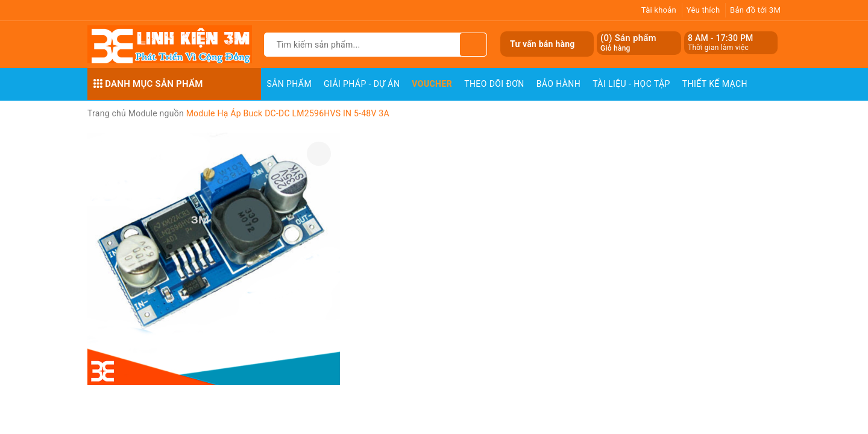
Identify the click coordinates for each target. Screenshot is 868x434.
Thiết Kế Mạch (715, 84)
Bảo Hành (558, 84)
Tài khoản (659, 10)
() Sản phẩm (628, 43)
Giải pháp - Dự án (362, 84)
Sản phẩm (290, 84)
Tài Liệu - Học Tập (631, 84)
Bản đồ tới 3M (755, 10)
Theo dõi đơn (494, 84)
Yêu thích (703, 10)
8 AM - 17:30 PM (721, 38)
